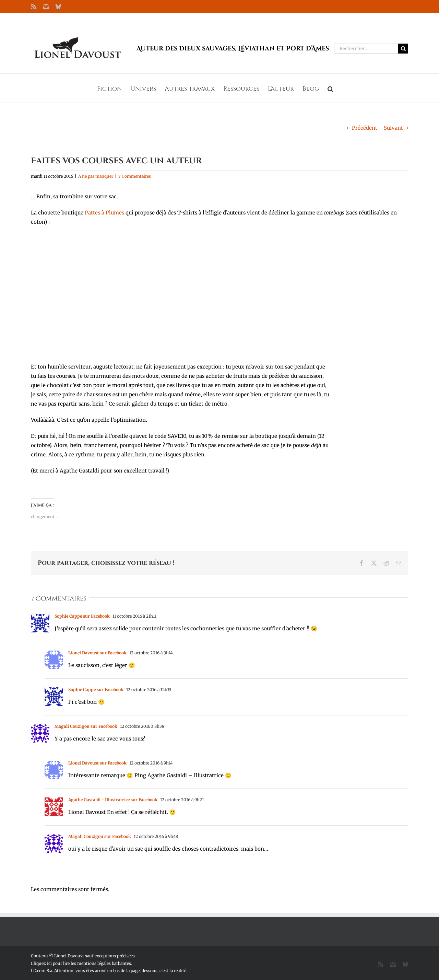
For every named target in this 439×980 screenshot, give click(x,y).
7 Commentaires (135, 176)
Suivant (393, 128)
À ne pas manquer (96, 176)
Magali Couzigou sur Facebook (86, 726)
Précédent (365, 128)
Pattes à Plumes (104, 213)
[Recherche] (403, 49)
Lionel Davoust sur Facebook (97, 653)
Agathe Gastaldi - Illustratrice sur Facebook (113, 800)
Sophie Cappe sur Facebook (82, 616)
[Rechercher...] (366, 49)
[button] (330, 88)
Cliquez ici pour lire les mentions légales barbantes (81, 963)
